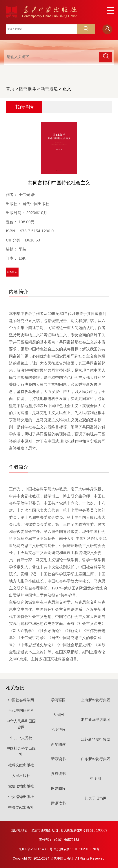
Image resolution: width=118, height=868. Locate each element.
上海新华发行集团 (96, 700)
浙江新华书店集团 (96, 720)
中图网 (96, 779)
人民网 (58, 715)
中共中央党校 (21, 738)
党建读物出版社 (21, 786)
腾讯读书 (58, 803)
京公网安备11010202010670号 (76, 849)
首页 (10, 89)
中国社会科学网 (21, 700)
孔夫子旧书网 (96, 798)
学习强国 (58, 700)
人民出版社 (21, 776)
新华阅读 (58, 744)
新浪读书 (58, 759)
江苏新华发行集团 (96, 739)
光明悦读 (58, 729)
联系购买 (12, 272)
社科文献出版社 (21, 765)
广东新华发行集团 (96, 759)
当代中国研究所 (21, 710)
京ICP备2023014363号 (36, 849)
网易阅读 (58, 788)
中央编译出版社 (21, 797)
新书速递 (49, 89)
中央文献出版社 (21, 807)
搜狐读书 (58, 774)
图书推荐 (28, 89)
